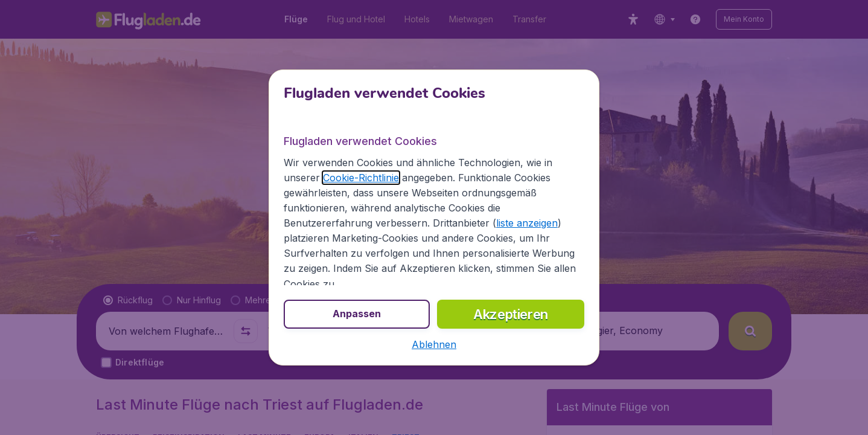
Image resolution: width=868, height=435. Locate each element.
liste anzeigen (527, 223)
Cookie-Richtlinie (361, 178)
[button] (434, 344)
